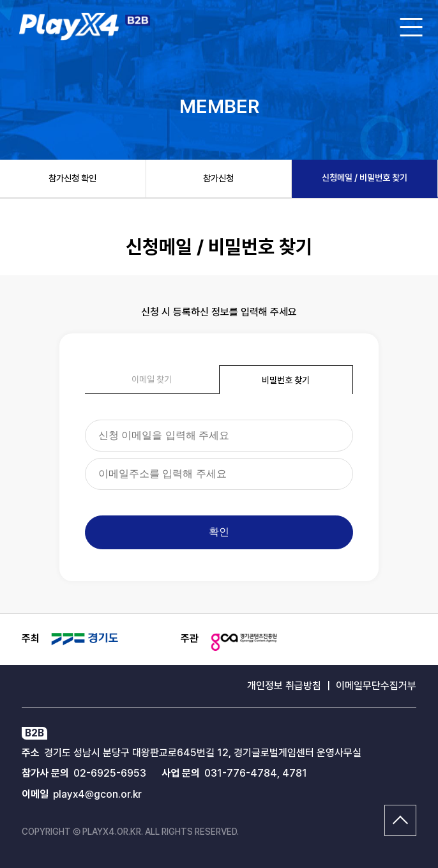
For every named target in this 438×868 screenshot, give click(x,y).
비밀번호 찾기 (286, 380)
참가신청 (218, 178)
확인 (219, 532)
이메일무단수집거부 (376, 686)
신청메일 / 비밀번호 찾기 (365, 178)
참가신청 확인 (72, 178)
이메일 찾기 (152, 379)
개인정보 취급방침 (284, 686)
